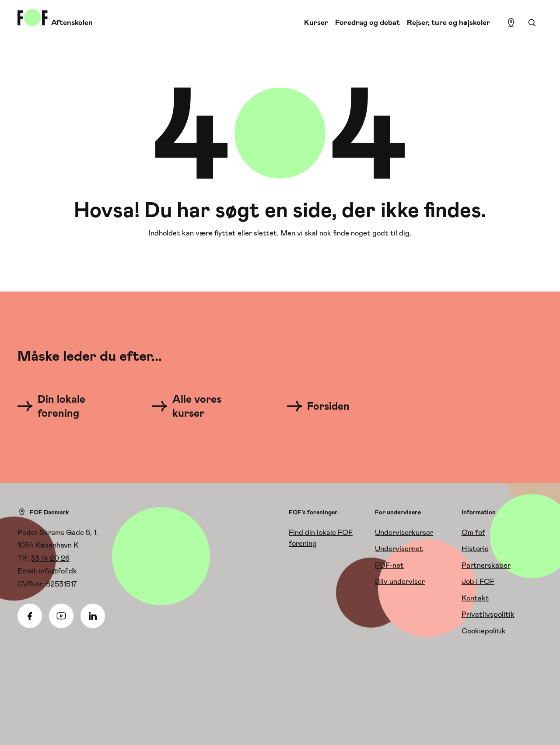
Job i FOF (478, 581)
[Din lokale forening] (66, 406)
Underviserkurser (404, 532)
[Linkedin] (93, 616)
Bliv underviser (400, 581)
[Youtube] (61, 616)
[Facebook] (30, 616)
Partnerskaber (486, 565)
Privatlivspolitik (488, 614)
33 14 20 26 (50, 558)
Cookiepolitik (484, 631)
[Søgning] (532, 23)
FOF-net (389, 565)
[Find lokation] (511, 23)
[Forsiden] (324, 406)
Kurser (316, 22)
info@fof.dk (58, 571)
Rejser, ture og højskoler (448, 22)
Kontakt (475, 598)
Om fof (473, 532)
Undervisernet (399, 548)
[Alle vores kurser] (200, 406)
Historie (475, 548)
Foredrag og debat (367, 22)
